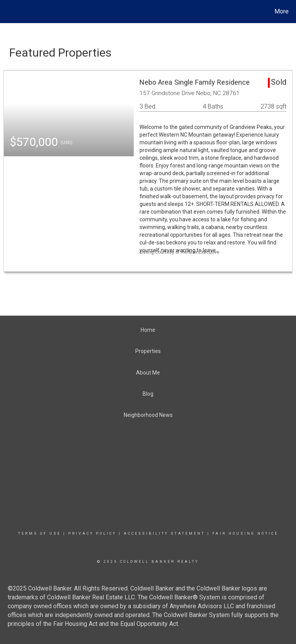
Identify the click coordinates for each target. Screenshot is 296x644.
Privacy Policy (92, 534)
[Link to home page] (8, 12)
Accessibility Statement (164, 534)
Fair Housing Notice (245, 534)
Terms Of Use (40, 534)
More (282, 11)
